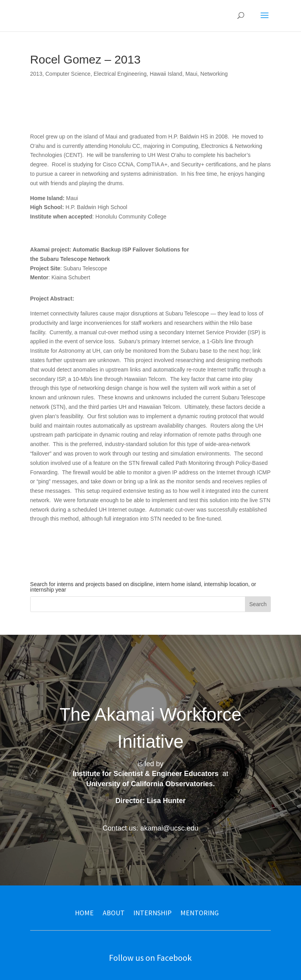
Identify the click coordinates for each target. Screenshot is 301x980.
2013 (36, 74)
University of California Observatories (150, 784)
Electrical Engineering (120, 74)
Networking (214, 74)
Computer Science (68, 74)
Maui (191, 74)
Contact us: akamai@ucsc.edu (150, 828)
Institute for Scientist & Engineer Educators (145, 774)
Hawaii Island (166, 74)
